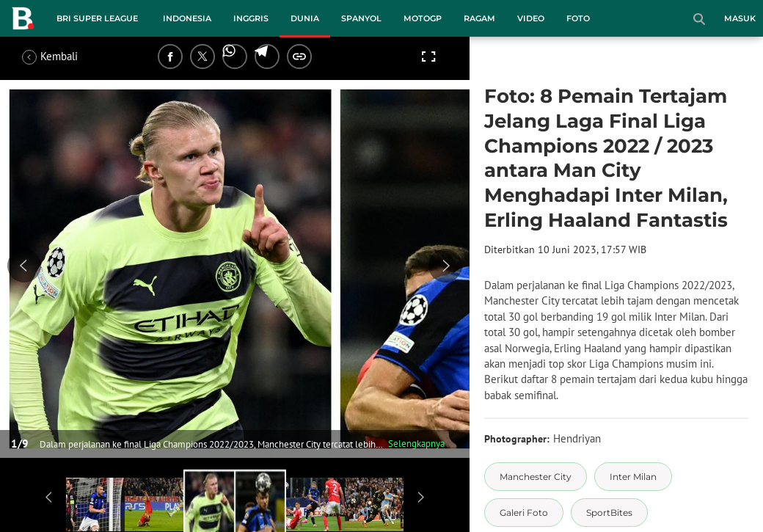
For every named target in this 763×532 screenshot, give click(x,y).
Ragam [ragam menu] (479, 18)
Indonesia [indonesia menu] (187, 18)
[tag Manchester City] (536, 477)
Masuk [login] (740, 18)
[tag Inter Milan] (633, 477)
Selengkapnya (416, 444)
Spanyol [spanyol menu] (361, 18)
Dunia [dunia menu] (305, 18)
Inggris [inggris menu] (251, 18)
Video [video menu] (531, 18)
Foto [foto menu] (578, 18)
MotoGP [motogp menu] (423, 18)
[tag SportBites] (609, 513)
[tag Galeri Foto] (524, 513)
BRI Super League (97, 18)
